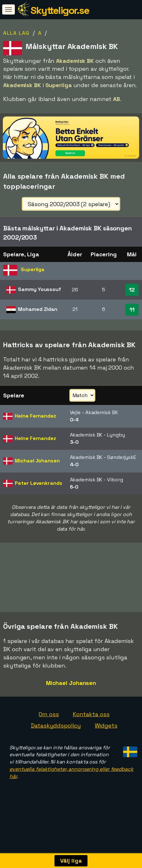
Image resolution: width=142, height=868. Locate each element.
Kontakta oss (91, 727)
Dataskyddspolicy (56, 738)
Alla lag (16, 33)
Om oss (49, 727)
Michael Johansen (71, 696)
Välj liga (71, 861)
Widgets (106, 738)
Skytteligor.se (60, 10)
